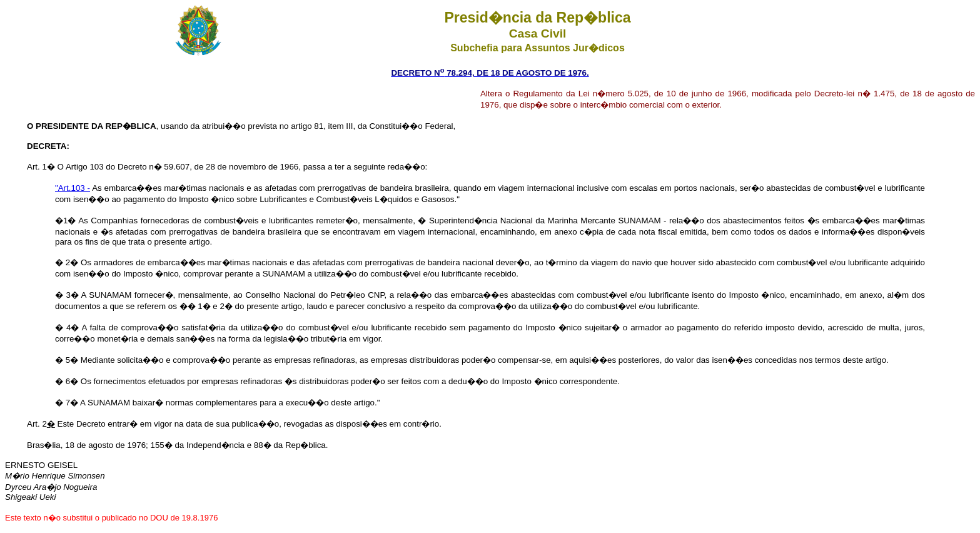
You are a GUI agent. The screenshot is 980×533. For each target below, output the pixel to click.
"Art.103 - (73, 188)
